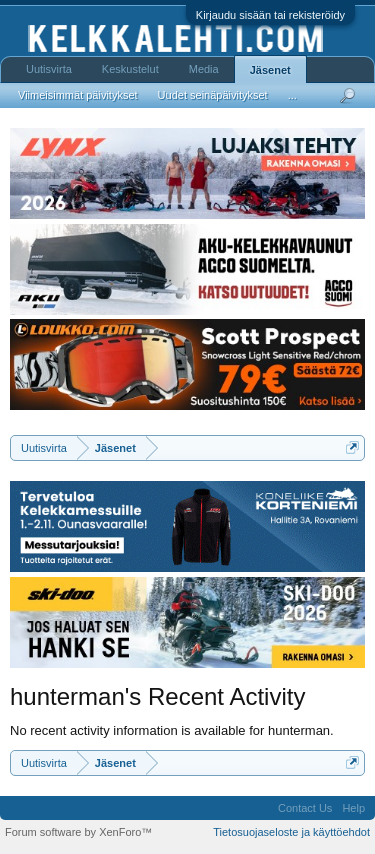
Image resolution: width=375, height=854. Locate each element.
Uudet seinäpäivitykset (213, 95)
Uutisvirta (49, 69)
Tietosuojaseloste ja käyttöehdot (291, 832)
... (292, 95)
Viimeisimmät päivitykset (78, 95)
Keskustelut (130, 69)
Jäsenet (270, 70)
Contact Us (305, 808)
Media (204, 69)
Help (353, 808)
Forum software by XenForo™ (78, 832)
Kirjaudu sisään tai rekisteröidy (270, 15)
